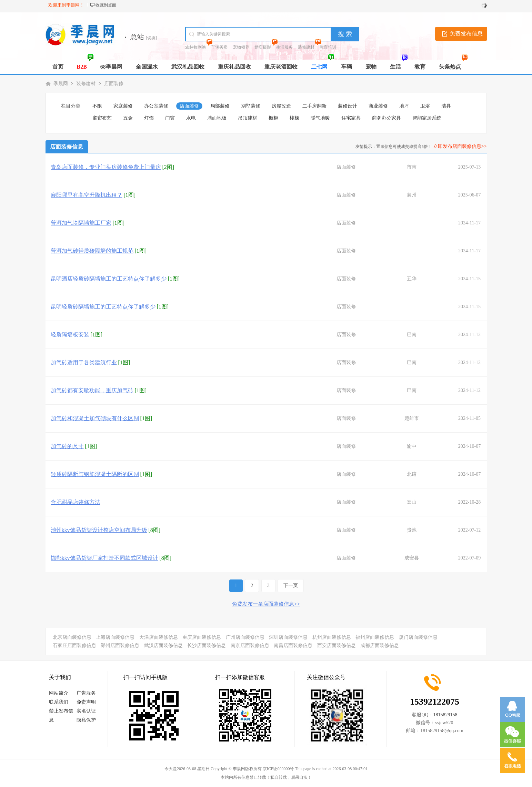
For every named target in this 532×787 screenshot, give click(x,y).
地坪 (404, 106)
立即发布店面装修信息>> (460, 146)
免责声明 (86, 702)
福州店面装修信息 (375, 637)
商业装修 (378, 106)
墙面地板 (217, 118)
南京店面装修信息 (250, 645)
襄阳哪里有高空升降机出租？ (87, 195)
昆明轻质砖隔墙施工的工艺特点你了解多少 (103, 307)
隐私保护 (86, 720)
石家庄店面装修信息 (74, 645)
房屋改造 (281, 106)
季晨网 (61, 84)
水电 (191, 118)
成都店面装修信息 (380, 645)
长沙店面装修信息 (207, 645)
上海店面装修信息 (115, 637)
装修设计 (348, 106)
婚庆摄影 (263, 47)
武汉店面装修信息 (163, 645)
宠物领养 (241, 47)
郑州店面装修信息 (120, 645)
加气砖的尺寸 (67, 446)
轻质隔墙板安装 (70, 335)
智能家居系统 (427, 118)
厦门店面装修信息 (418, 637)
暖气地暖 (320, 118)
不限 (97, 106)
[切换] (151, 38)
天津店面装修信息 (159, 637)
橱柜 (273, 118)
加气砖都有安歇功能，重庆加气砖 (92, 390)
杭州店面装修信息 (332, 637)
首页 (58, 67)
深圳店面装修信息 (288, 637)
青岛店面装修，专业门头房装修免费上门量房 (106, 167)
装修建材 (306, 47)
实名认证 (86, 711)
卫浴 (425, 106)
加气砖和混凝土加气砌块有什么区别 (95, 418)
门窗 (170, 118)
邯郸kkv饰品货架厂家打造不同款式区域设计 (104, 558)
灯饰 (149, 118)
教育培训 (328, 47)
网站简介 (59, 693)
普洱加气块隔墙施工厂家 (81, 223)
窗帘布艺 (102, 118)
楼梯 (294, 118)
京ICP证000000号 (278, 769)
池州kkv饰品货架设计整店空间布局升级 (99, 530)
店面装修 (114, 84)
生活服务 (284, 47)
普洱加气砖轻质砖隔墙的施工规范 (92, 251)
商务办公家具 (387, 118)
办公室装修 (156, 106)
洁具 (446, 106)
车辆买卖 (219, 47)
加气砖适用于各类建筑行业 (84, 362)
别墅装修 (251, 106)
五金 (128, 118)
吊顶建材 (248, 118)
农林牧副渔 (195, 47)
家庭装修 (123, 106)
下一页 (291, 586)
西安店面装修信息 (337, 645)
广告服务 (86, 693)
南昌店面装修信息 (293, 645)
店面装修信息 (67, 147)
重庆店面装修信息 (202, 637)
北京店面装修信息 (72, 637)
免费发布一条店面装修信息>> (266, 604)
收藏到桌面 (106, 5)
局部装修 (220, 106)
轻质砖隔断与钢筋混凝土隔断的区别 (95, 474)
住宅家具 (351, 118)
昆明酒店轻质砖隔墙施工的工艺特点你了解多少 (109, 279)
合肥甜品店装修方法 (76, 502)
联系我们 (59, 702)
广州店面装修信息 (245, 637)
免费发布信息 (466, 34)
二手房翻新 (314, 106)
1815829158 (445, 715)
